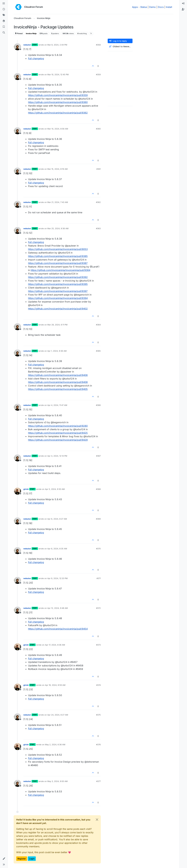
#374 (98, 685)
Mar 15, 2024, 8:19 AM (57, 169)
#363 (98, 228)
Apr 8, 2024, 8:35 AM (57, 549)
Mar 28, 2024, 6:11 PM (57, 325)
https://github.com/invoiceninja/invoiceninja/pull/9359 (58, 95)
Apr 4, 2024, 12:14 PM (57, 456)
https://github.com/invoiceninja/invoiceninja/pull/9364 (60, 270)
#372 (98, 608)
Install (169, 7)
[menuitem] (183, 3)
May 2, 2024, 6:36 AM (55, 745)
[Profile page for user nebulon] (18, 47)
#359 (98, 74)
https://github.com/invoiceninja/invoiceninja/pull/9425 (58, 433)
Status (144, 7)
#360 (98, 129)
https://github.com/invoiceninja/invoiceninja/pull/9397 (58, 291)
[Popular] (4, 21)
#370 (98, 549)
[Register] (183, 9)
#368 (98, 489)
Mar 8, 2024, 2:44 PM (57, 45)
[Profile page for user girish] (18, 491)
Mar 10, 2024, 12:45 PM (58, 74)
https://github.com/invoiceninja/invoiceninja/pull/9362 (58, 113)
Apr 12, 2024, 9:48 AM (58, 608)
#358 (98, 45)
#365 (98, 351)
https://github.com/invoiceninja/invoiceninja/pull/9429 (58, 440)
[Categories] (4, 3)
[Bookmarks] (4, 27)
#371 (99, 578)
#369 (98, 519)
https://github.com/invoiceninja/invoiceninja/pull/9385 (58, 256)
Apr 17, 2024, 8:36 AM (55, 645)
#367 (98, 456)
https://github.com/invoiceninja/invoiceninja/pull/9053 (58, 249)
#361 (99, 169)
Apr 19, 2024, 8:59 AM (55, 685)
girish (26, 489)
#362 (98, 202)
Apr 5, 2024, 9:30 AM (55, 489)
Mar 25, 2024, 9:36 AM (58, 228)
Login (32, 859)
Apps (135, 7)
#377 (98, 781)
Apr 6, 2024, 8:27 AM (57, 519)
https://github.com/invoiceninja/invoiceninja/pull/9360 (58, 102)
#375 (98, 715)
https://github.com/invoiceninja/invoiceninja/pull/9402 (58, 309)
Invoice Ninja (31, 33)
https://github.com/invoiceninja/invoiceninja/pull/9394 (58, 298)
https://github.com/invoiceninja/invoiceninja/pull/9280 (58, 426)
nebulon (27, 45)
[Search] (4, 33)
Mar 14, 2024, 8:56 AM (58, 129)
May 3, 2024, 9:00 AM (57, 781)
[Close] (97, 820)
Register (22, 859)
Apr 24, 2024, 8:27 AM (58, 715)
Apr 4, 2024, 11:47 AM (57, 405)
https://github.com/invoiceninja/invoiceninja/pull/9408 (58, 382)
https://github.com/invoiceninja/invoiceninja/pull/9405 (58, 389)
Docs (161, 7)
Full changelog (36, 58)
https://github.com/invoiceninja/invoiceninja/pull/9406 (58, 375)
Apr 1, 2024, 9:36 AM (57, 351)
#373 (98, 645)
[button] (4, 859)
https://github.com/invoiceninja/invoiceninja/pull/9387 (58, 263)
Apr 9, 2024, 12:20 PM (57, 578)
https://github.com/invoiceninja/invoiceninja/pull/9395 (58, 284)
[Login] (183, 3)
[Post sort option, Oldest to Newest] (120, 47)
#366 (98, 405)
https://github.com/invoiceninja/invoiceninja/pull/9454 (58, 629)
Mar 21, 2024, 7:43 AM (58, 202)
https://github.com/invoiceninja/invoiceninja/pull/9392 (58, 277)
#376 (98, 745)
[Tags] (4, 15)
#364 (98, 325)
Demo (152, 7)
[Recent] (4, 9)
